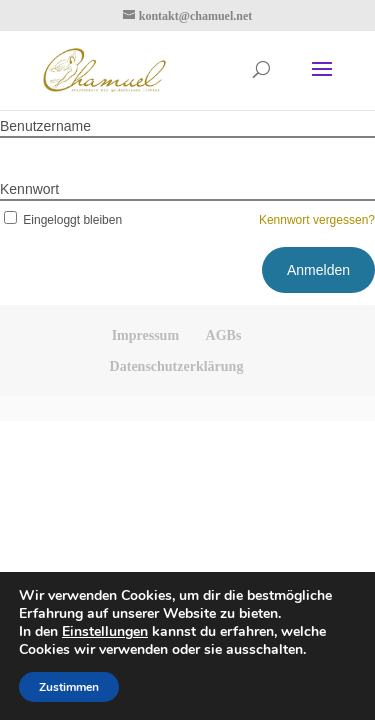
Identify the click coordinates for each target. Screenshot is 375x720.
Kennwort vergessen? (317, 220)
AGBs (224, 335)
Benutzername (45, 126)
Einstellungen (105, 632)
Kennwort (29, 189)
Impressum (145, 335)
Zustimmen (69, 687)
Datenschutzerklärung (177, 366)
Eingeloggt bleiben (61, 220)
